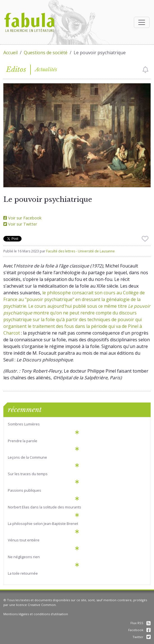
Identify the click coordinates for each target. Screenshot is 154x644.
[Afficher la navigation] (142, 22)
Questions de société (46, 53)
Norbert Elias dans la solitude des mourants (45, 507)
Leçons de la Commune (27, 457)
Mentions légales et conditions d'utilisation (36, 614)
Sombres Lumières (24, 424)
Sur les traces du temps (28, 474)
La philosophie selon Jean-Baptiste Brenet (43, 524)
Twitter (142, 637)
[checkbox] (145, 70)
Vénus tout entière (24, 540)
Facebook (139, 630)
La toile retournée (23, 573)
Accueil (11, 53)
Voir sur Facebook (22, 218)
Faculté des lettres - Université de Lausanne (81, 251)
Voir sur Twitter (20, 224)
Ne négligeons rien (24, 557)
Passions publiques (25, 490)
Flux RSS (141, 623)
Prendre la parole (23, 441)
